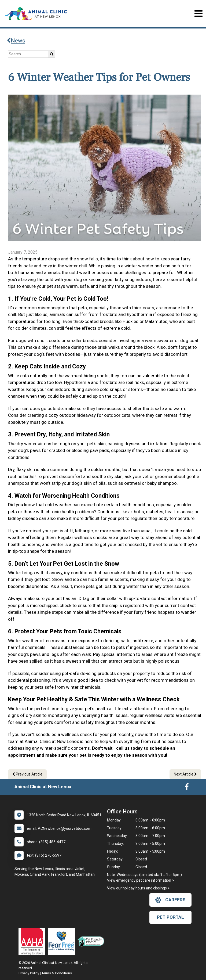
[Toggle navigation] (198, 14)
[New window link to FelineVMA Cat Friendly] (92, 941)
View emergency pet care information (139, 880)
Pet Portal (170, 917)
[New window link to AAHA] (33, 941)
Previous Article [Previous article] (27, 774)
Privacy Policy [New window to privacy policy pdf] (29, 973)
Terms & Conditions (57, 973)
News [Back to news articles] (16, 41)
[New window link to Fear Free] (63, 941)
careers (170, 900)
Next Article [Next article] (185, 774)
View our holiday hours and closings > (138, 888)
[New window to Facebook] (187, 788)
